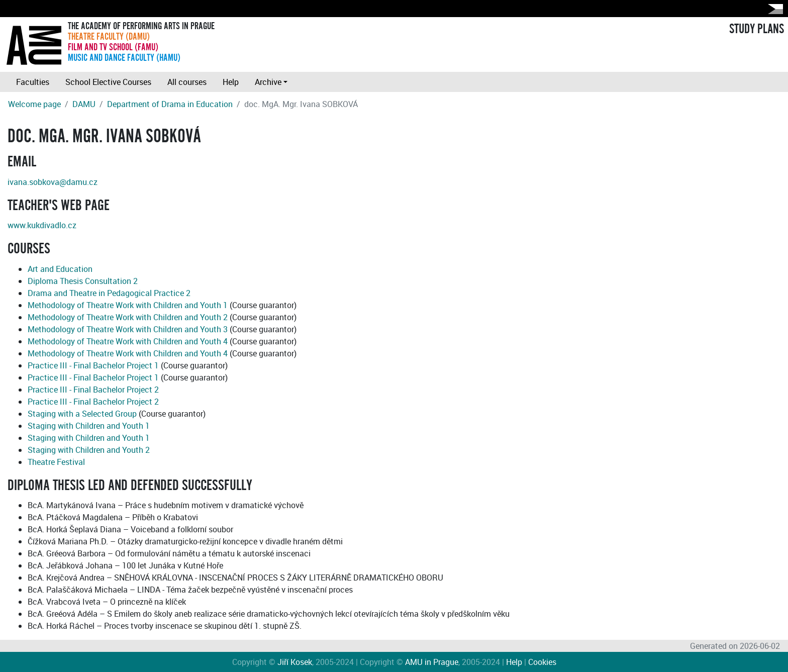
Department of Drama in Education (170, 104)
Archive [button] (268, 82)
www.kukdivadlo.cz (42, 225)
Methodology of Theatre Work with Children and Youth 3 (128, 329)
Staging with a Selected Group (82, 414)
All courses (187, 82)
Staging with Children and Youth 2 (89, 450)
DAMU (84, 104)
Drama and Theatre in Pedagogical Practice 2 (109, 293)
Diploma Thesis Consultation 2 (83, 281)
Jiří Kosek (295, 662)
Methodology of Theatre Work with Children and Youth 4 (128, 341)
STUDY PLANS (757, 29)
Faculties (33, 82)
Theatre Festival (56, 462)
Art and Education (60, 269)
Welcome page (34, 104)
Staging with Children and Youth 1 (89, 426)
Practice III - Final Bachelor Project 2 (93, 390)
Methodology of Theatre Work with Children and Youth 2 (128, 317)
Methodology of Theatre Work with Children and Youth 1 (128, 305)
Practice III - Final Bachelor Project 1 (93, 365)
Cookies (542, 662)
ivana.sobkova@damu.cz (53, 182)
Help (231, 82)
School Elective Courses (108, 82)
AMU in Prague (432, 662)
